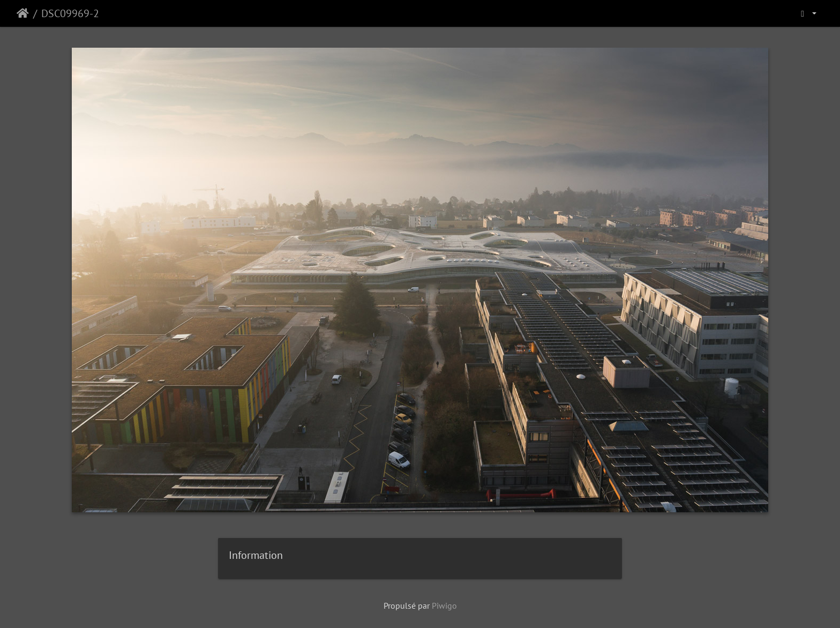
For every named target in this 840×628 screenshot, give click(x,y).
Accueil (23, 13)
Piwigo (444, 605)
